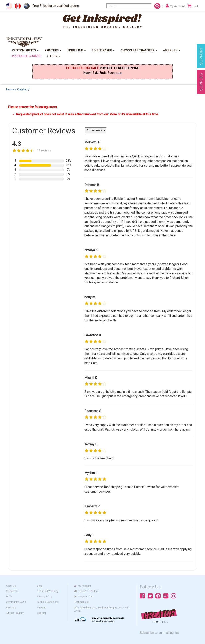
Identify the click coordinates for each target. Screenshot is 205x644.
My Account (83, 586)
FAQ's (9, 597)
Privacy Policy (45, 597)
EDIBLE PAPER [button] (103, 50)
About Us (11, 586)
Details (119, 73)
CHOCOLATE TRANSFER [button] (139, 50)
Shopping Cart (84, 597)
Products (11, 608)
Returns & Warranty (48, 591)
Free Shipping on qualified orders (56, 6)
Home (10, 89)
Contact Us (12, 591)
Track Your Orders (86, 591)
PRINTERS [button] (53, 50)
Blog (40, 586)
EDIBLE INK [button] (77, 50)
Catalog (22, 89)
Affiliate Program (15, 613)
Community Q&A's (16, 602)
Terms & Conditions (48, 602)
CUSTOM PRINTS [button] (25, 50)
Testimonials (81, 602)
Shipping (42, 608)
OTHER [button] (54, 56)
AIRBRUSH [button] (172, 50)
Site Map (42, 613)
